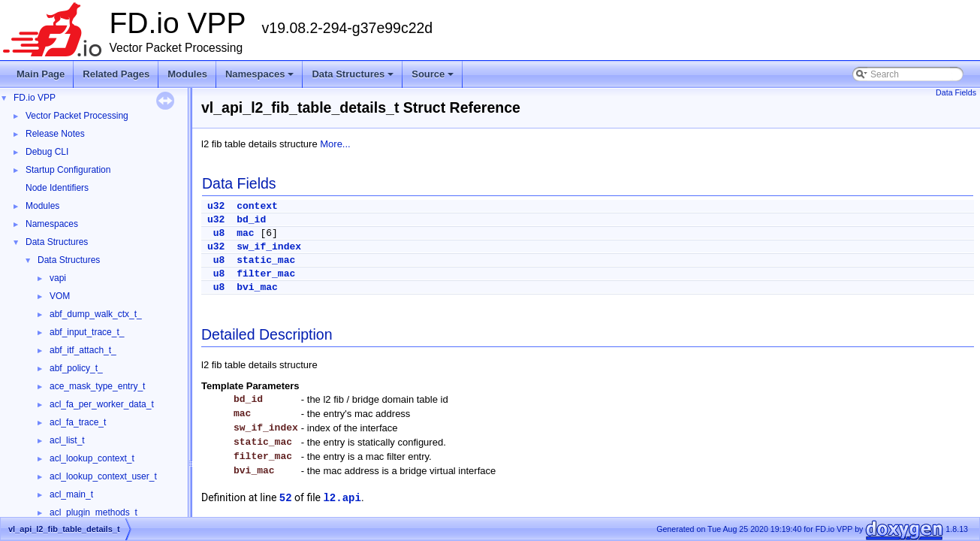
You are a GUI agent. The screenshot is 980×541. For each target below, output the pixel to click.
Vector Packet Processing (77, 116)
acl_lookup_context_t (92, 458)
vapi (58, 278)
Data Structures (354, 78)
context (257, 206)
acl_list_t (67, 440)
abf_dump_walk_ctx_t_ (96, 314)
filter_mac (266, 274)
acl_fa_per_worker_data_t (102, 404)
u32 (216, 206)
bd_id (251, 220)
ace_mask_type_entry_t (97, 386)
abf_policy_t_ (76, 368)
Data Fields (956, 92)
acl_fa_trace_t (78, 422)
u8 (219, 233)
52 (286, 498)
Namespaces (261, 78)
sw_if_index (269, 247)
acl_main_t (71, 494)
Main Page (41, 74)
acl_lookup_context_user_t (103, 476)
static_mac (266, 260)
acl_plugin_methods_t (93, 512)
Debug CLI (47, 152)
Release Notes (55, 134)
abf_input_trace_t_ (87, 332)
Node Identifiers (57, 188)
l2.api (342, 498)
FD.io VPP (35, 98)
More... (335, 144)
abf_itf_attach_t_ (83, 350)
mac (245, 233)
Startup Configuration (68, 170)
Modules (187, 74)
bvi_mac (257, 287)
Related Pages (116, 74)
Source (434, 78)
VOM (60, 296)
